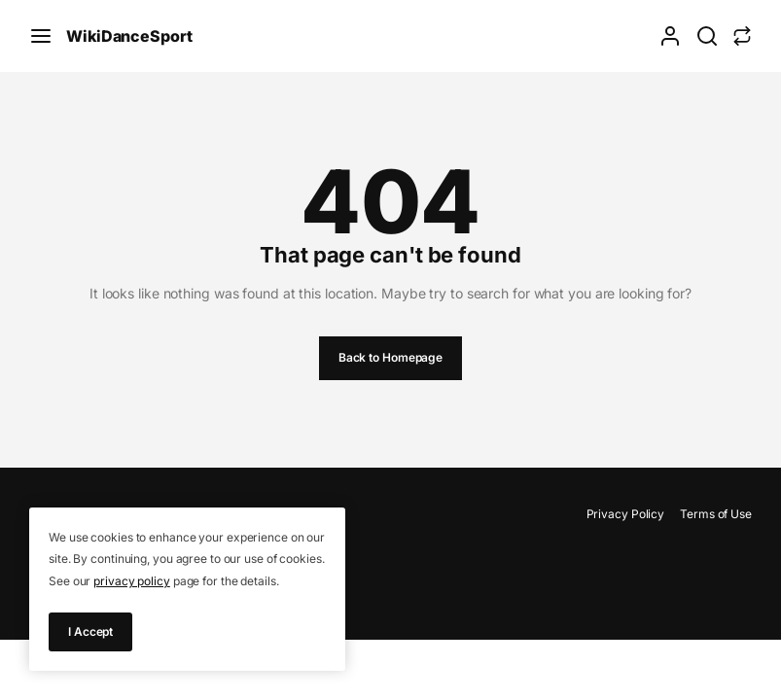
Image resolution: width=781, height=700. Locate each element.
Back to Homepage (390, 357)
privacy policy (132, 581)
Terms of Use (716, 514)
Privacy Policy (626, 514)
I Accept (90, 631)
